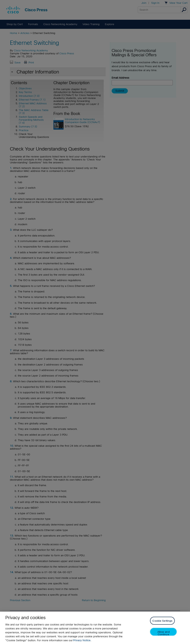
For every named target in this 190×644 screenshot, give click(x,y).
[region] (95, 628)
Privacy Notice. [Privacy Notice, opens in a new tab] (82, 640)
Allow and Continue (163, 633)
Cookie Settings (162, 621)
